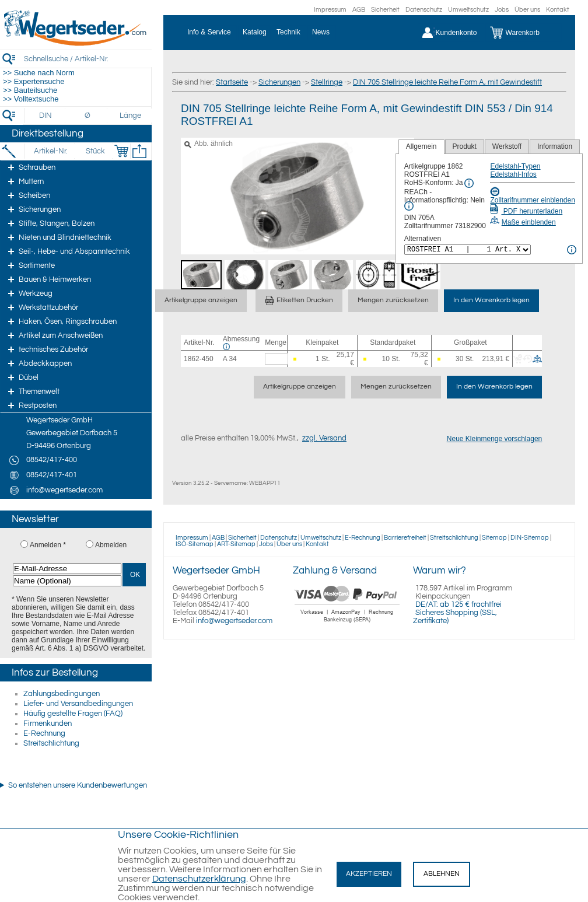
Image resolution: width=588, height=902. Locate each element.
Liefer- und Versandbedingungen (78, 704)
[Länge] (130, 116)
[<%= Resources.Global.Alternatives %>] (468, 250)
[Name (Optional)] (67, 581)
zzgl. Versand (324, 438)
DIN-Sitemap (530, 538)
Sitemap (494, 538)
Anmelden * (48, 545)
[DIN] (46, 116)
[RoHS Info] (469, 183)
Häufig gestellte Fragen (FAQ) (73, 714)
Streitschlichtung (51, 743)
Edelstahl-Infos (513, 174)
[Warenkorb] (524, 33)
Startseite (232, 82)
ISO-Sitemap (195, 544)
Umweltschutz (468, 10)
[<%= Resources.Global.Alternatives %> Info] (572, 250)
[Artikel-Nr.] (50, 151)
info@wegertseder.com (234, 621)
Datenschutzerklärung (199, 879)
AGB (359, 10)
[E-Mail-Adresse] (67, 569)
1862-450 (199, 359)
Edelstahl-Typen (515, 166)
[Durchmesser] (88, 116)
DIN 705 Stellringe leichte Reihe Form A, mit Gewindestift (447, 82)
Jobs (502, 10)
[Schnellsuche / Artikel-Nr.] (87, 59)
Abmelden (111, 545)
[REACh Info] (409, 206)
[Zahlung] (347, 624)
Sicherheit (385, 10)
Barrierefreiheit (405, 538)
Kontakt (558, 10)
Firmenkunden (48, 723)
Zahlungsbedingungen (62, 694)
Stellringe (327, 82)
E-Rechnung (44, 733)
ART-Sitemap (236, 544)
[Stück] (95, 151)
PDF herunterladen (526, 211)
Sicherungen (279, 82)
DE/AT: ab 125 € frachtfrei (459, 604)
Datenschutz (424, 10)
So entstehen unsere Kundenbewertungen (78, 785)
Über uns (527, 10)
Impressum (330, 10)
